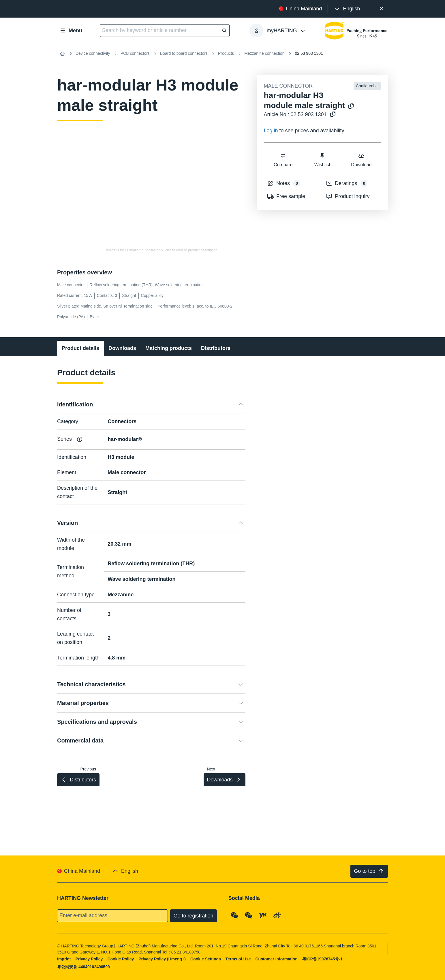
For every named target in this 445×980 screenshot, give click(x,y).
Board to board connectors (184, 53)
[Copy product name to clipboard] (350, 107)
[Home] (62, 54)
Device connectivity (93, 53)
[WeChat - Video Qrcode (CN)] (249, 915)
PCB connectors (135, 53)
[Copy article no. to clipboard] (332, 115)
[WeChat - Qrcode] (234, 915)
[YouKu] (263, 915)
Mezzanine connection (264, 53)
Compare (283, 160)
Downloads (122, 348)
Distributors (216, 348)
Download (362, 160)
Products (226, 53)
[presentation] (347, 9)
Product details (80, 348)
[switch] (283, 156)
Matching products (169, 348)
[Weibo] (277, 915)
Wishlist (322, 160)
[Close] (381, 9)
